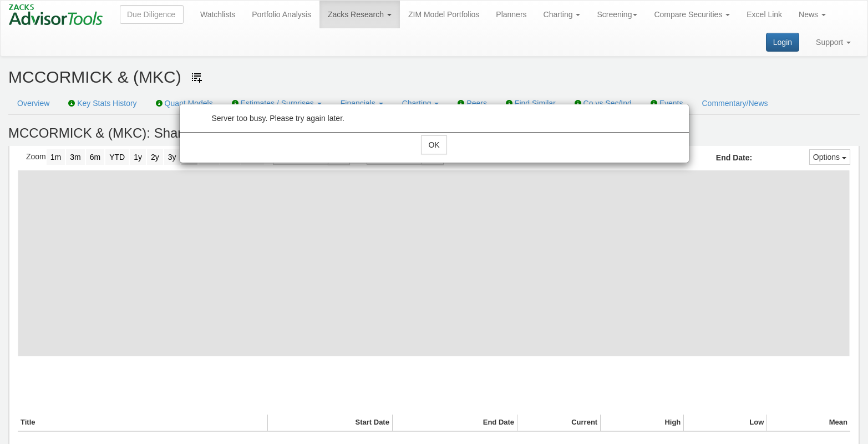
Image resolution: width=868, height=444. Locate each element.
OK (434, 145)
